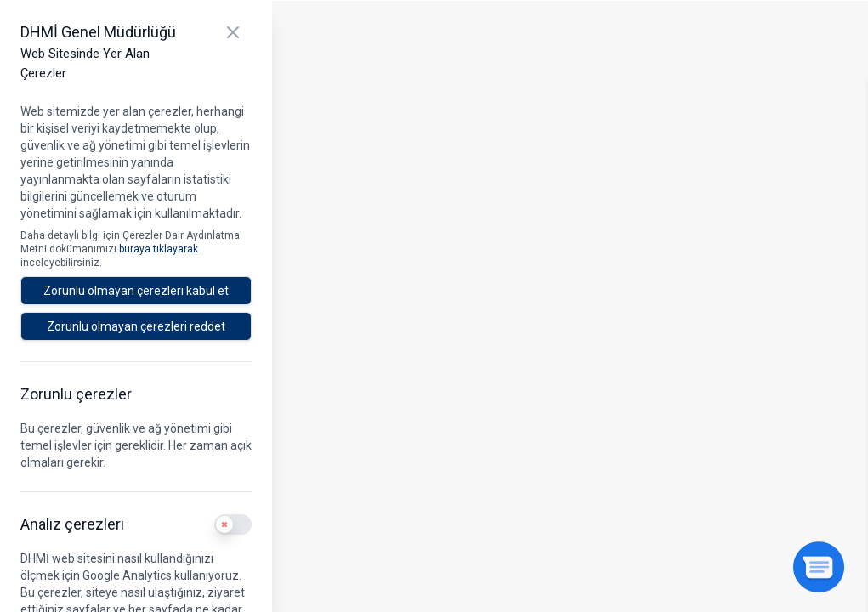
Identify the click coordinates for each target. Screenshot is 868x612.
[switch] (233, 524)
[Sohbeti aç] (819, 567)
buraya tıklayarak (159, 249)
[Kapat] (233, 32)
